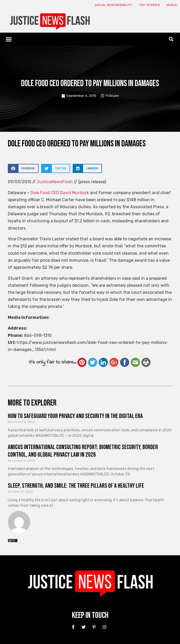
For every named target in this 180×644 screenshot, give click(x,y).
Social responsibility (114, 5)
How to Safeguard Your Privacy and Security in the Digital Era (75, 416)
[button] (9, 39)
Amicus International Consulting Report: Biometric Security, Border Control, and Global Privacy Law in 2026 (83, 451)
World (172, 5)
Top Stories (150, 5)
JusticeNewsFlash (55, 182)
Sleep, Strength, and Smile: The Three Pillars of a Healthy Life (76, 486)
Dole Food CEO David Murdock (60, 193)
